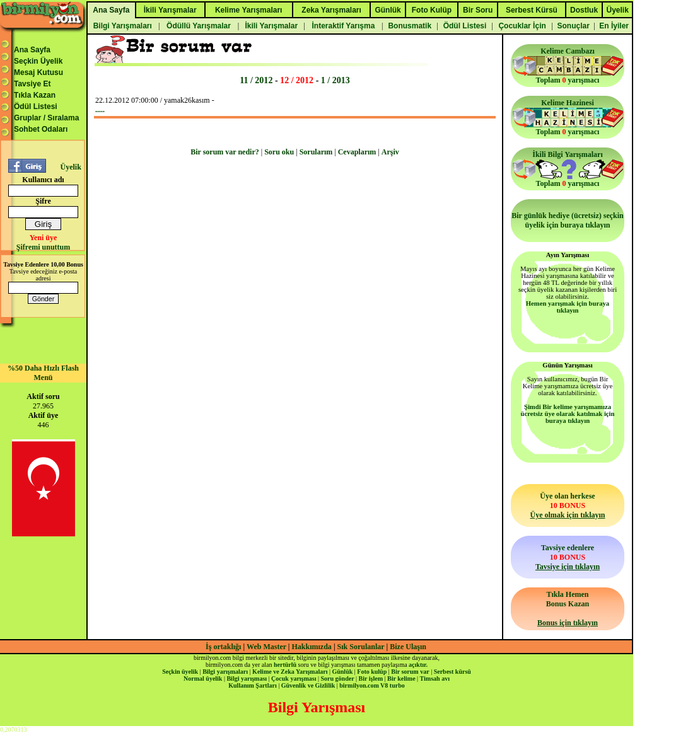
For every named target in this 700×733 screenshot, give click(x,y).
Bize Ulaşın (408, 647)
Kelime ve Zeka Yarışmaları (290, 672)
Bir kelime (401, 678)
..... (100, 110)
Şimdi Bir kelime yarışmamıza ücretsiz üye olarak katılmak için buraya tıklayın (568, 414)
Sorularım (316, 152)
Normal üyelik (203, 678)
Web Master (267, 647)
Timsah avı (435, 678)
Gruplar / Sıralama (46, 118)
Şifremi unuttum (43, 247)
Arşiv (390, 152)
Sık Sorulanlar (361, 647)
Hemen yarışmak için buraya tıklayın (568, 307)
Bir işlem (371, 678)
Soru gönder (338, 678)
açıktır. (418, 665)
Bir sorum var (410, 672)
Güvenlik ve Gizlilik (308, 685)
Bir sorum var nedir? (225, 152)
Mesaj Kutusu (38, 72)
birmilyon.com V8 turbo (372, 685)
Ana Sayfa (32, 50)
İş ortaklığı (223, 647)
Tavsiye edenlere (568, 557)
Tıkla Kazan (35, 95)
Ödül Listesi (36, 107)
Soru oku (279, 152)
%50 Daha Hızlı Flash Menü (43, 373)
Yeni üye (44, 238)
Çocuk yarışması (294, 678)
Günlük (342, 672)
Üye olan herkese (567, 505)
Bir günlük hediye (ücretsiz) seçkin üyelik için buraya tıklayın (568, 220)
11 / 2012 (256, 80)
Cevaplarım (357, 152)
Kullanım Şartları (252, 685)
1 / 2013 (335, 80)
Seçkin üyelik (180, 672)
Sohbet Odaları (41, 129)
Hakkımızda (312, 647)
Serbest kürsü (452, 672)
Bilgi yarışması (247, 678)
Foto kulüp (372, 672)
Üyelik (70, 167)
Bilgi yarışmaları (225, 672)
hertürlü (285, 665)
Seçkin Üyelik (38, 61)
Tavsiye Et (32, 84)
